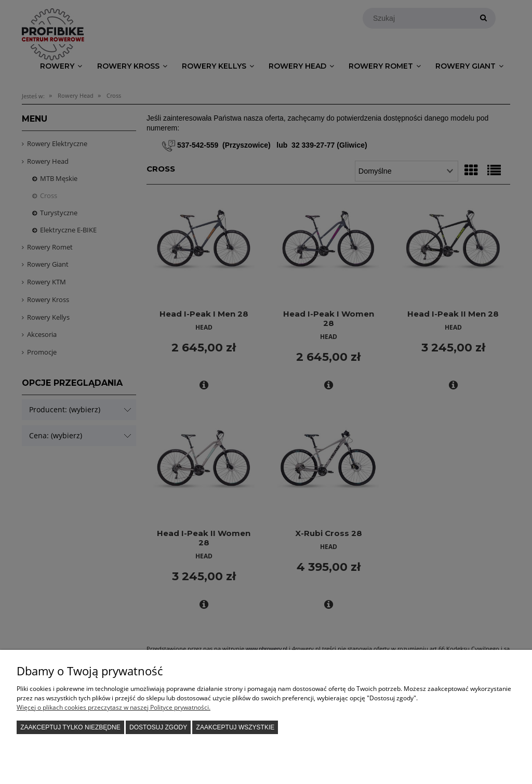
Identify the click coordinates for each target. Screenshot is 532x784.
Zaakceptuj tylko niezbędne (70, 727)
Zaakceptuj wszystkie (236, 727)
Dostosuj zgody (158, 727)
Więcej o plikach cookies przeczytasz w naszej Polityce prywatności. (114, 707)
